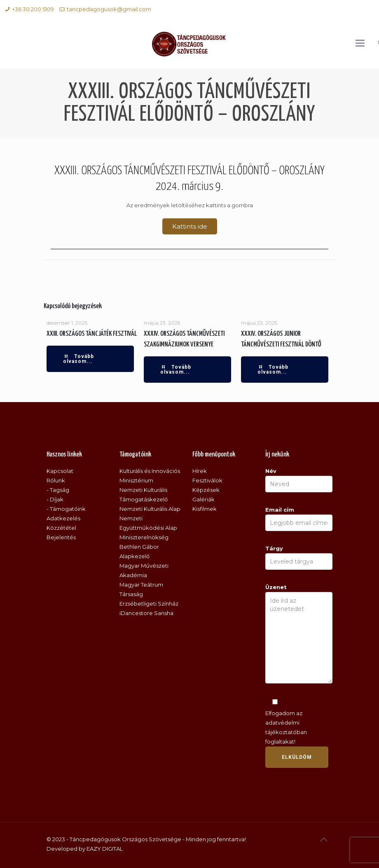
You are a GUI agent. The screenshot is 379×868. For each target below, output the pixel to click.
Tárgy (299, 557)
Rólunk (56, 480)
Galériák (204, 499)
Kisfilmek (205, 509)
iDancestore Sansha (146, 613)
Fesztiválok (207, 480)
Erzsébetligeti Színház (149, 604)
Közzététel (61, 528)
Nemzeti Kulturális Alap (150, 509)
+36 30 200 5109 (33, 9)
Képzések (206, 490)
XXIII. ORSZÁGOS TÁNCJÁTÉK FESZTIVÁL (92, 334)
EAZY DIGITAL (105, 849)
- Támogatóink (66, 509)
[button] (190, 226)
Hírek (200, 471)
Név (299, 480)
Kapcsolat (60, 471)
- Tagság (58, 490)
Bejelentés (61, 537)
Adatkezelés (63, 518)
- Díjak (55, 499)
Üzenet (299, 634)
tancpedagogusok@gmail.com (109, 9)
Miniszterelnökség (144, 537)
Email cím (299, 519)
